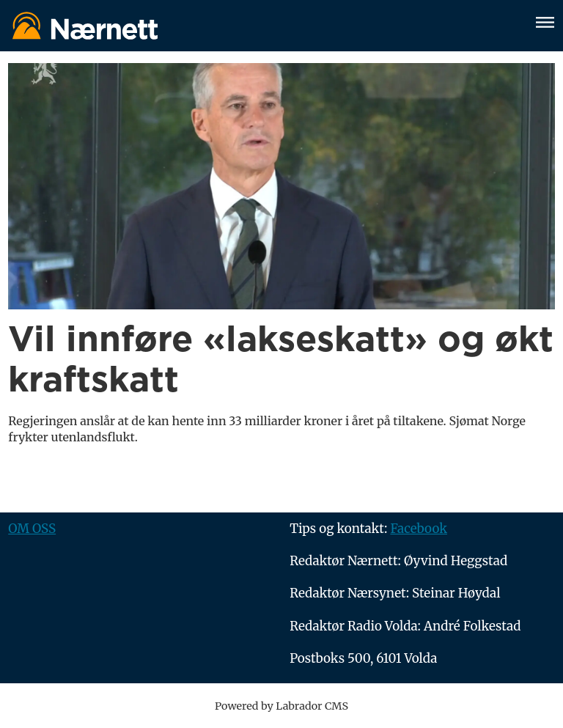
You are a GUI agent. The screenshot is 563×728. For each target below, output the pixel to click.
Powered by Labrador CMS (281, 706)
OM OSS (32, 529)
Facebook (419, 529)
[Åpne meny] (545, 25)
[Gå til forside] (263, 25)
